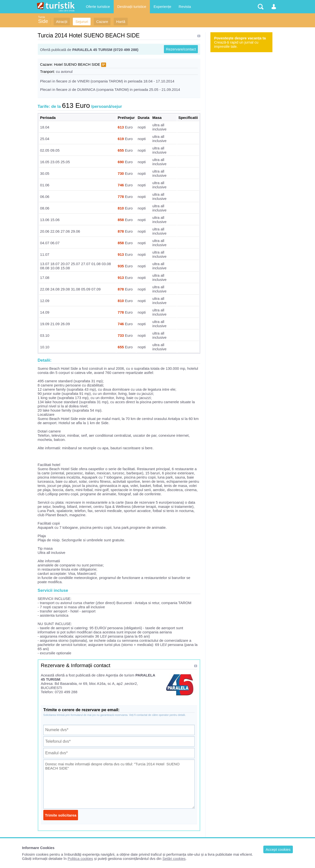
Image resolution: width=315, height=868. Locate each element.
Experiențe (162, 7)
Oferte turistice (98, 7)
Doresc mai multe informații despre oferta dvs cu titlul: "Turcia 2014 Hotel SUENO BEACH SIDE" (119, 784)
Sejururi (82, 22)
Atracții (62, 22)
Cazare (102, 22)
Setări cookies (174, 859)
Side (43, 21)
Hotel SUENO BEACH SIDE (77, 64)
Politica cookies (80, 859)
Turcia (41, 17)
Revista (185, 7)
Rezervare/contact (181, 49)
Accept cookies (278, 849)
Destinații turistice (132, 7)
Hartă (121, 22)
